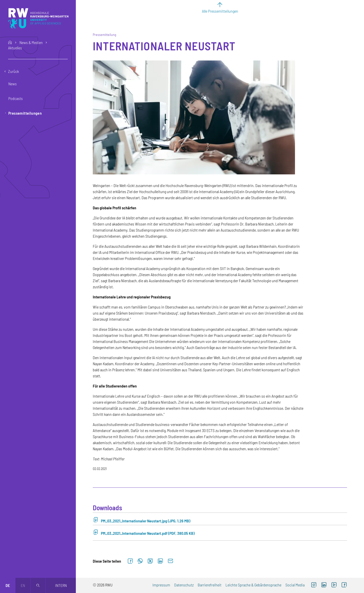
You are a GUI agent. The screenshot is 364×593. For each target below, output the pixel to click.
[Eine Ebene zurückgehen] (38, 71)
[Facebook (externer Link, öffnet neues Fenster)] (344, 585)
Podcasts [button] (16, 98)
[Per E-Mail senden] (170, 561)
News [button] (13, 84)
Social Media (295, 585)
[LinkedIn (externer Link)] (324, 585)
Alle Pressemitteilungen (220, 11)
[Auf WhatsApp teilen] (140, 561)
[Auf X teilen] (150, 561)
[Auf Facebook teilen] (130, 561)
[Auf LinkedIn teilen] (160, 561)
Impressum (161, 585)
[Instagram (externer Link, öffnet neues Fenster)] (314, 585)
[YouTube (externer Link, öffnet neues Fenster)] (334, 585)
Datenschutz (184, 585)
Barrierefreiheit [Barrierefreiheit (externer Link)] (210, 585)
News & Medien (31, 43)
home (10, 43)
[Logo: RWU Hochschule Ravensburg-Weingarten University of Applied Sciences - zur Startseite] (38, 18)
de (8, 585)
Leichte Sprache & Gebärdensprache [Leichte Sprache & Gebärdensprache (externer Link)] (253, 585)
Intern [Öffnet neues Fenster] (61, 585)
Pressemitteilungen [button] (25, 113)
